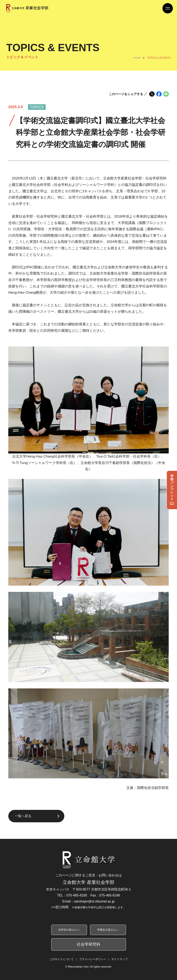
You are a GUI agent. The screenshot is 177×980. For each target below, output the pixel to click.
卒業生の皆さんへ (108, 930)
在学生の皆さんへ (69, 930)
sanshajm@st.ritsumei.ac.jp (94, 901)
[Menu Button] (168, 8)
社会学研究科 (89, 944)
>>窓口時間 (88, 907)
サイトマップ (120, 959)
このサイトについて (62, 959)
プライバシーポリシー (93, 959)
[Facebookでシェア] (159, 94)
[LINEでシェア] (166, 94)
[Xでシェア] (152, 94)
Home (137, 58)
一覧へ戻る (23, 816)
